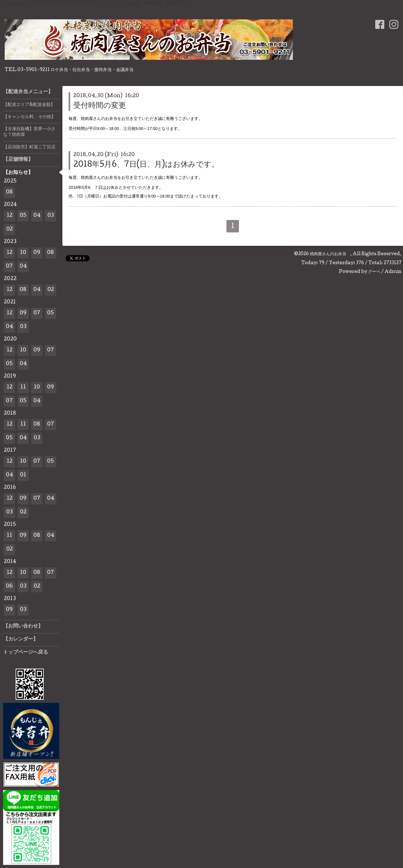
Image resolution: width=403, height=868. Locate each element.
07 (9, 267)
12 (10, 216)
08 (9, 192)
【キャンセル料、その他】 (29, 117)
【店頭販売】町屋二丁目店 (29, 147)
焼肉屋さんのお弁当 (330, 254)
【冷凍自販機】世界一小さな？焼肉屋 (29, 132)
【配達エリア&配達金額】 (29, 105)
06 (9, 587)
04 (37, 216)
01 (23, 475)
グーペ (374, 272)
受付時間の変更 (100, 106)
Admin (393, 272)
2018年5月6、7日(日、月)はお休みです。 (146, 165)
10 (23, 253)
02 (10, 229)
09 (37, 253)
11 (23, 387)
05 (23, 216)
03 (51, 216)
